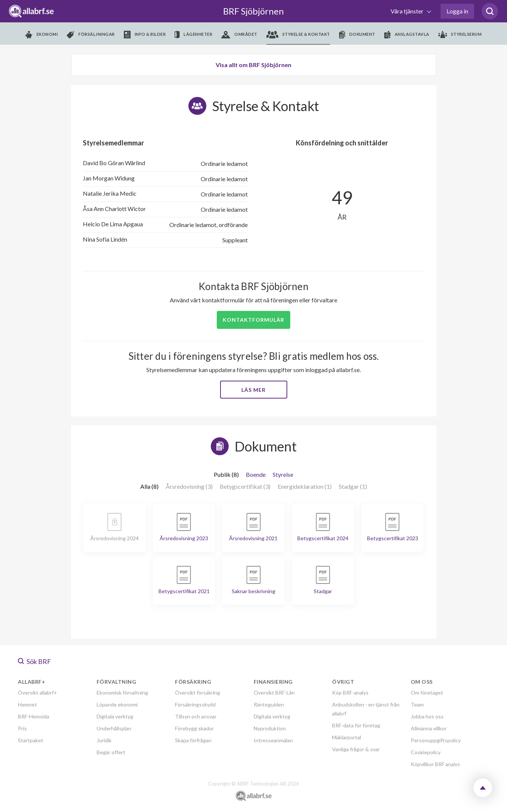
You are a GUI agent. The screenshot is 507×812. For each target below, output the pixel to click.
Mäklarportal (347, 737)
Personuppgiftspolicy (436, 740)
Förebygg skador (194, 728)
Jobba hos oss (427, 716)
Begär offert (111, 752)
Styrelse (283, 474)
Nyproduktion (270, 728)
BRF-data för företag (356, 725)
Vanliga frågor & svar (356, 749)
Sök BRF (35, 661)
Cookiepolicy (426, 752)
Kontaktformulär (253, 320)
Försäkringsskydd (195, 704)
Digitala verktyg (115, 716)
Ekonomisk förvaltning (122, 693)
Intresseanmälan (273, 740)
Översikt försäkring (198, 693)
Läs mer (253, 390)
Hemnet (27, 704)
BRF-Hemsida (34, 716)
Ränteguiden (269, 704)
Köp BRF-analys (350, 693)
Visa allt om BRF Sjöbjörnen (253, 65)
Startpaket (31, 740)
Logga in (457, 11)
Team (417, 704)
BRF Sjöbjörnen (253, 11)
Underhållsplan (114, 728)
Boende (256, 474)
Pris (22, 728)
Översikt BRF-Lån (274, 693)
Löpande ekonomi (117, 704)
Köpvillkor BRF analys (435, 764)
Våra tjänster (408, 11)
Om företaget (427, 693)
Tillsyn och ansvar (196, 716)
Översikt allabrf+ (37, 693)
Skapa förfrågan (193, 740)
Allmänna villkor (429, 728)
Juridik (104, 740)
